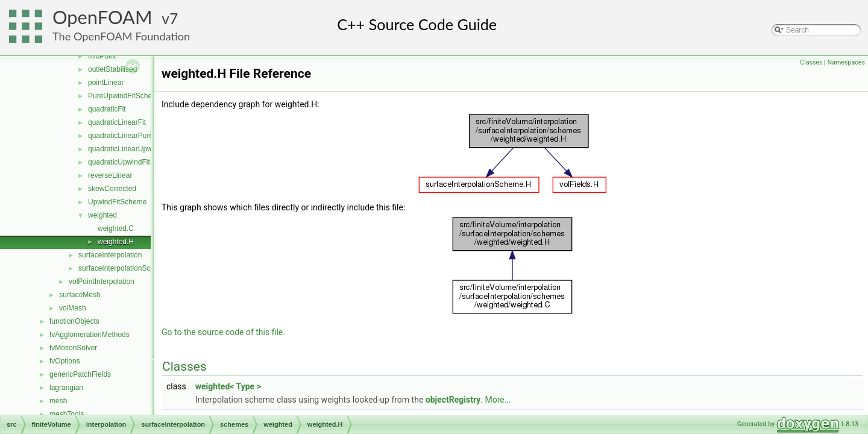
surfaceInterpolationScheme (123, 268)
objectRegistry (453, 400)
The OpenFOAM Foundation (121, 36)
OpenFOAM (102, 17)
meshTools (67, 414)
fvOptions (65, 361)
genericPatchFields (80, 374)
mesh (58, 401)
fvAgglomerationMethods (90, 335)
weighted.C (116, 228)
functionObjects (74, 321)
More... (498, 400)
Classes (811, 62)
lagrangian (66, 388)
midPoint (102, 56)
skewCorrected (112, 189)
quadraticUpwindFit (119, 162)
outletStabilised (112, 69)
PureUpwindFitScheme (125, 96)
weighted (102, 215)
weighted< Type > (228, 386)
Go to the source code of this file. (223, 332)
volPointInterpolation (102, 281)
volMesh (73, 308)
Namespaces (846, 62)
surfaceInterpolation (110, 255)
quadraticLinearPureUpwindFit (137, 136)
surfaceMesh (80, 295)
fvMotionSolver (73, 348)
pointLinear (106, 83)
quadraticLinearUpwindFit (129, 149)
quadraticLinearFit (117, 122)
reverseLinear (110, 175)
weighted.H (116, 242)
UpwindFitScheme (117, 202)
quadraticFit (107, 109)
